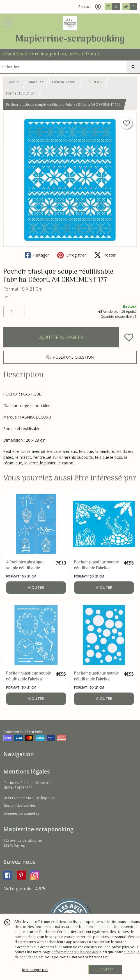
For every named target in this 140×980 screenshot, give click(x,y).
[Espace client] (98, 7)
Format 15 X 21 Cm (23, 289)
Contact (84, 7)
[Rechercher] (133, 67)
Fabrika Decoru (64, 82)
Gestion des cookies (19, 805)
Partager (37, 255)
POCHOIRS (94, 82)
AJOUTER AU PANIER (61, 337)
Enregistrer (72, 255)
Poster (105, 255)
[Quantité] (14, 312)
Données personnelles (21, 813)
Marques (36, 82)
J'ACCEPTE (105, 970)
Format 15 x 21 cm (21, 93)
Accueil (15, 82)
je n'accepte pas (35, 970)
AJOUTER (36, 587)
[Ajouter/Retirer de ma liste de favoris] (129, 337)
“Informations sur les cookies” (75, 952)
